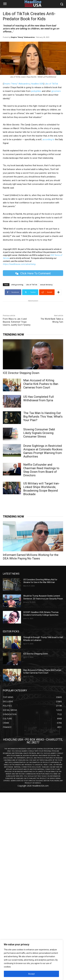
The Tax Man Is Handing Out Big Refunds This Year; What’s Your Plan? (43, 417)
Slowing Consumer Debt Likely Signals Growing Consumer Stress (39, 433)
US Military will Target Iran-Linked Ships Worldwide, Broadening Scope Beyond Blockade (41, 489)
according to (48, 139)
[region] (31, 960)
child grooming (17, 285)
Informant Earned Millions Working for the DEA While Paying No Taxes (31, 557)
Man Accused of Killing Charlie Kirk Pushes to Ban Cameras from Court (41, 384)
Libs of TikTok (51, 84)
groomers (56, 91)
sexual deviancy (46, 285)
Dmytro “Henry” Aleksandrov (17, 84)
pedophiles (36, 91)
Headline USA (37, 84)
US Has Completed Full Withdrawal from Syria (39, 399)
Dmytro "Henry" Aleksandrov (23, 37)
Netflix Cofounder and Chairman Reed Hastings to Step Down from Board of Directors (41, 470)
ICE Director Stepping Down (21, 373)
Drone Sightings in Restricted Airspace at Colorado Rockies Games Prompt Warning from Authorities (43, 451)
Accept (31, 974)
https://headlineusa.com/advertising (19, 264)
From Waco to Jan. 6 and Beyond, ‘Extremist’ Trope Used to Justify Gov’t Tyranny (17, 322)
